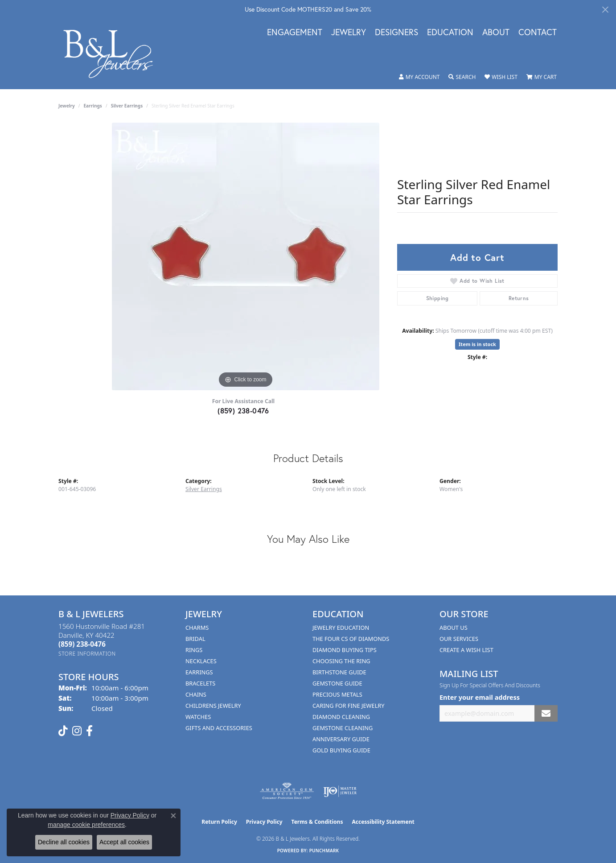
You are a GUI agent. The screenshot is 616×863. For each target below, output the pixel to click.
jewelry (67, 106)
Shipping (437, 298)
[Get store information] (87, 654)
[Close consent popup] (173, 816)
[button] (419, 77)
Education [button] (450, 33)
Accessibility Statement (383, 822)
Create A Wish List (466, 650)
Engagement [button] (295, 33)
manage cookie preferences (86, 825)
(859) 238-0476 (243, 411)
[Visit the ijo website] (340, 791)
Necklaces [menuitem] (201, 661)
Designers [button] (396, 33)
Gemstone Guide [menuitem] (337, 683)
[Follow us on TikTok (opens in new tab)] (63, 731)
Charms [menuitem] (197, 628)
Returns (519, 298)
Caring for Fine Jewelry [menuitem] (349, 706)
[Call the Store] (82, 644)
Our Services (459, 639)
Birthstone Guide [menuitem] (339, 672)
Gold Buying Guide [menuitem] (341, 750)
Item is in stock (477, 344)
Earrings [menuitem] (199, 672)
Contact (538, 33)
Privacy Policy (264, 822)
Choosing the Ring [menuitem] (341, 661)
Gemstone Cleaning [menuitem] (343, 728)
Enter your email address (480, 697)
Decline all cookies (64, 842)
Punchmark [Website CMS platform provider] (324, 851)
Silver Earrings (127, 106)
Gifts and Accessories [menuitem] (219, 728)
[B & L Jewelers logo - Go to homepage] (113, 54)
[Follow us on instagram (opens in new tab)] (77, 731)
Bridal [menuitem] (195, 639)
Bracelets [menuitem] (200, 683)
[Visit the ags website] (287, 791)
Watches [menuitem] (198, 717)
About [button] (496, 33)
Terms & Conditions (317, 822)
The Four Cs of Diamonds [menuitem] (351, 639)
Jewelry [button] (349, 33)
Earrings (93, 106)
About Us (454, 628)
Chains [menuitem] (196, 694)
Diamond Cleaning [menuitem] (341, 717)
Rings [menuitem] (194, 650)
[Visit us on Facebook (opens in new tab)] (89, 731)
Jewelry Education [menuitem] (341, 628)
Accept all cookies (124, 842)
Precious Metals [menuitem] (337, 694)
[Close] (605, 10)
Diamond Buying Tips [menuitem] (345, 650)
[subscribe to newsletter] (546, 713)
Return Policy (219, 822)
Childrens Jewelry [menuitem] (213, 706)
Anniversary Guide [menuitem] (341, 739)
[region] (246, 256)
